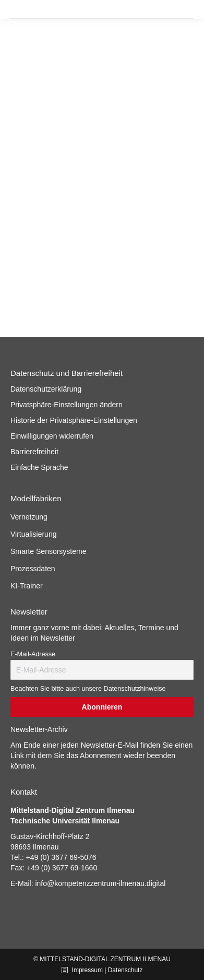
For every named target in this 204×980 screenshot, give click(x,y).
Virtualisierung (33, 534)
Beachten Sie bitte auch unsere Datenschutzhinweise (88, 689)
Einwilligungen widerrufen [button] (52, 436)
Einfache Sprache (39, 467)
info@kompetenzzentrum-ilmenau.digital (100, 883)
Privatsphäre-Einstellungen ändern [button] (67, 405)
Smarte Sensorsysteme (49, 551)
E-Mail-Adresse (33, 654)
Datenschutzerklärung (46, 389)
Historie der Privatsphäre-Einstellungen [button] (74, 420)
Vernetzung (29, 517)
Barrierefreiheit (34, 452)
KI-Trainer (27, 586)
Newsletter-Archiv (39, 729)
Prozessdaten (33, 569)
